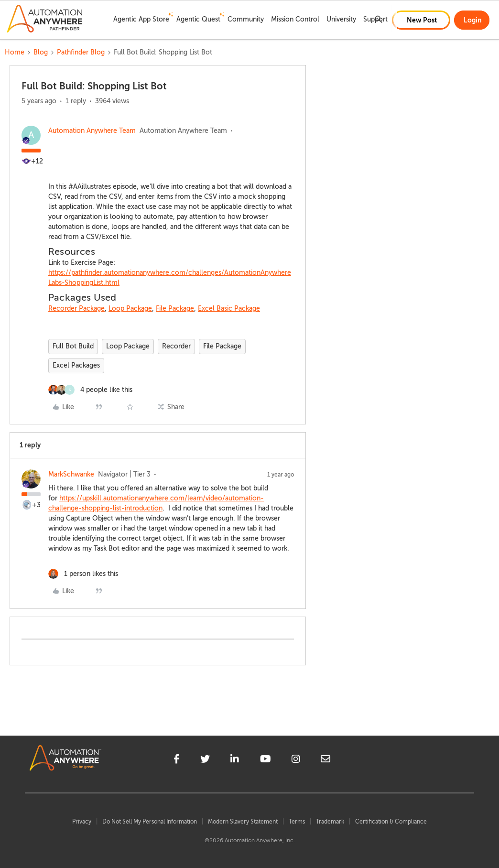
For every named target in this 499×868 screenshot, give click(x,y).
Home (15, 52)
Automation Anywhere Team (92, 131)
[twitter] (205, 760)
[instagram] (296, 760)
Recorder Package (76, 309)
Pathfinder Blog (81, 52)
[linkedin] (235, 760)
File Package (175, 309)
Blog (41, 52)
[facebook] (177, 760)
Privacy (82, 822)
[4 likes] (90, 390)
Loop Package (130, 309)
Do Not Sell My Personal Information (150, 822)
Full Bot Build (73, 346)
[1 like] (83, 574)
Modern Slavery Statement (243, 822)
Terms (297, 822)
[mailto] (325, 760)
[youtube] (266, 760)
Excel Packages (76, 365)
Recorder (176, 346)
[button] (421, 20)
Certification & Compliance (391, 822)
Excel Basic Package (229, 309)
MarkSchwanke (71, 474)
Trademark (330, 822)
